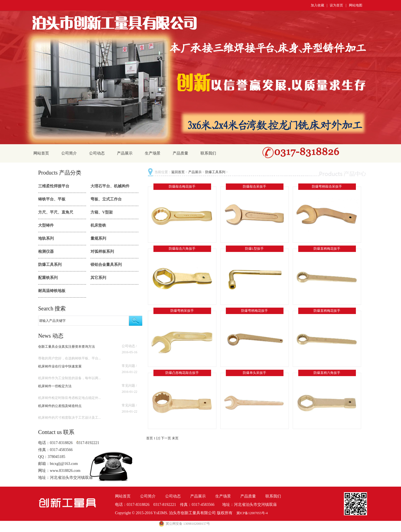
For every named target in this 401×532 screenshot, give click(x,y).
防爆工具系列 (50, 265)
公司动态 (97, 153)
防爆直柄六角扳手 (327, 373)
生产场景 (153, 153)
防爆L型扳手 (254, 249)
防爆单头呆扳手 (255, 373)
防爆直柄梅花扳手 (327, 249)
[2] (158, 438)
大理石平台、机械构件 (110, 186)
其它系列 (98, 278)
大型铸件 (46, 225)
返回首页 (178, 172)
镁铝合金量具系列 (106, 265)
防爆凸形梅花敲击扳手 (182, 373)
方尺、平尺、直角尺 (56, 212)
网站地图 (356, 5)
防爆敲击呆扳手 (255, 187)
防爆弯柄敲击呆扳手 (327, 187)
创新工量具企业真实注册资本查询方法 (67, 347)
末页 (175, 438)
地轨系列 (46, 238)
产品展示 (125, 153)
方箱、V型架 (102, 212)
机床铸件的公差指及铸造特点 (60, 406)
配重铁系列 (48, 278)
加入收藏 (317, 5)
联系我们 (208, 153)
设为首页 (336, 5)
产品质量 (180, 153)
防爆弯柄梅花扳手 (255, 311)
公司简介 (69, 153)
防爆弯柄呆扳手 (182, 311)
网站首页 (41, 153)
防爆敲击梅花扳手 (182, 187)
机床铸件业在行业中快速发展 (60, 366)
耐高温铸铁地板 (52, 291)
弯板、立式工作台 (106, 199)
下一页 (166, 438)
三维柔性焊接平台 (54, 186)
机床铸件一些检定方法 (55, 386)
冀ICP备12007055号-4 (252, 513)
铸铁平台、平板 (52, 199)
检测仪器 (46, 252)
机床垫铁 (98, 225)
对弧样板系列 (102, 252)
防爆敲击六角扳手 (182, 249)
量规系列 (98, 238)
